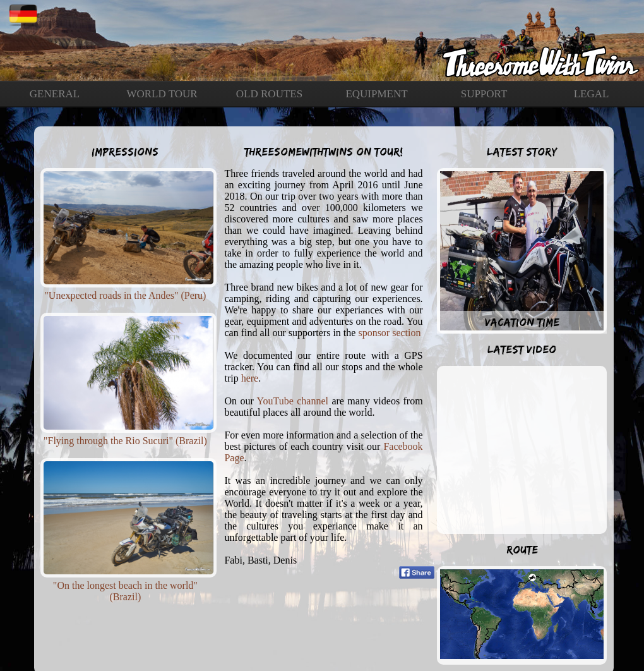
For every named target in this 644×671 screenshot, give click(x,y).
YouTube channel (293, 401)
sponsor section (389, 333)
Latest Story (522, 152)
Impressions (125, 152)
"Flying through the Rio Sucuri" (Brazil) (125, 441)
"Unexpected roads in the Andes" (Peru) (125, 295)
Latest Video (522, 349)
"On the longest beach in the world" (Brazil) (125, 591)
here (250, 378)
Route (522, 550)
